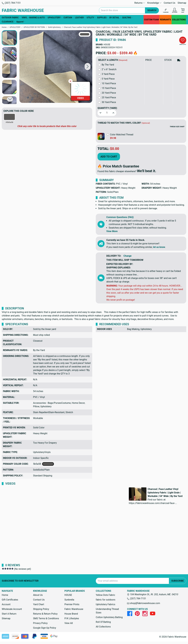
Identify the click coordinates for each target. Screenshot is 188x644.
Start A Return (9, 614)
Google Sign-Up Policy (45, 628)
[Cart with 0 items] (183, 10)
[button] (88, 66)
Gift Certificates (10, 600)
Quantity (107, 108)
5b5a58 (43, 464)
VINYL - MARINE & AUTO (34, 18)
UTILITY (91, 18)
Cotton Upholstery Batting (109, 617)
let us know (159, 247)
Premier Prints (72, 604)
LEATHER (80, 18)
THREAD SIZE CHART (177, 127)
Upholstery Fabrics (105, 604)
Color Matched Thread (122, 135)
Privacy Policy (40, 623)
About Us (38, 595)
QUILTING (128, 18)
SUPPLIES (103, 18)
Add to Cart (109, 157)
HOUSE (107, 45)
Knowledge (154, 3)
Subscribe (177, 581)
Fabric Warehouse (74, 609)
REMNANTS (165, 20)
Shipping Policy (41, 609)
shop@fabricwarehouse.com (143, 603)
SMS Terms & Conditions (46, 618)
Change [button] (128, 256)
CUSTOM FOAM (151, 20)
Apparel (21, 22)
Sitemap (182, 3)
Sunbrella (69, 600)
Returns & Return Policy (45, 614)
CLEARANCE (8, 22)
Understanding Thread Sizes (107, 611)
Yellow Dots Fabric (105, 595)
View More (112, 231)
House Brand (71, 614)
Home (5, 595)
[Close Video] (70, 81)
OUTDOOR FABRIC (11, 18)
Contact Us (170, 3)
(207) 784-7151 (11, 3)
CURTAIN (69, 18)
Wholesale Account (12, 609)
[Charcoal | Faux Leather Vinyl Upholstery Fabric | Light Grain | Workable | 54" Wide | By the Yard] (56, 67)
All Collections (103, 627)
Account (6, 604)
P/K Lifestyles (72, 618)
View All (69, 623)
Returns (140, 3)
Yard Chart (39, 604)
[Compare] (166, 10)
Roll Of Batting (103, 622)
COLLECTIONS (179, 20)
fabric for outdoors (106, 600)
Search (152, 10)
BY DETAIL (115, 18)
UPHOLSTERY (55, 18)
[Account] (175, 10)
